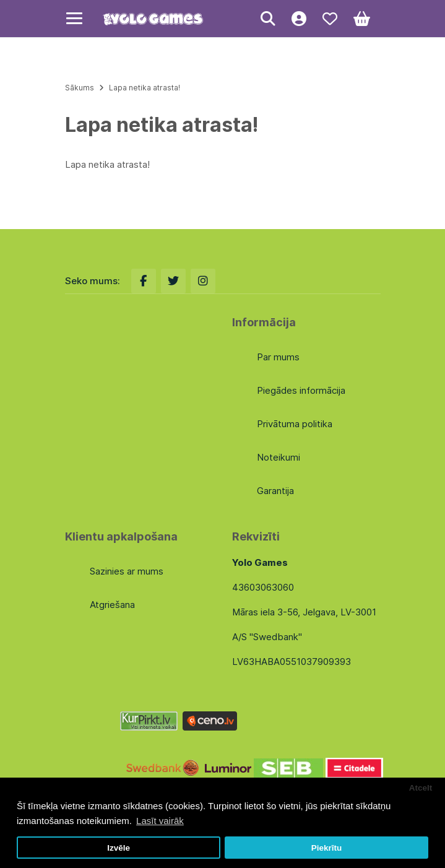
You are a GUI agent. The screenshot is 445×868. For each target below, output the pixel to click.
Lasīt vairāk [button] (160, 821)
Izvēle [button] (119, 848)
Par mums (278, 357)
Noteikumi (279, 457)
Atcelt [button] (421, 788)
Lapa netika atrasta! (145, 88)
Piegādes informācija (301, 390)
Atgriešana (112, 605)
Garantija (275, 491)
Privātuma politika (295, 424)
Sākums (80, 88)
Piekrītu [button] (327, 848)
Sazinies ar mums (127, 571)
